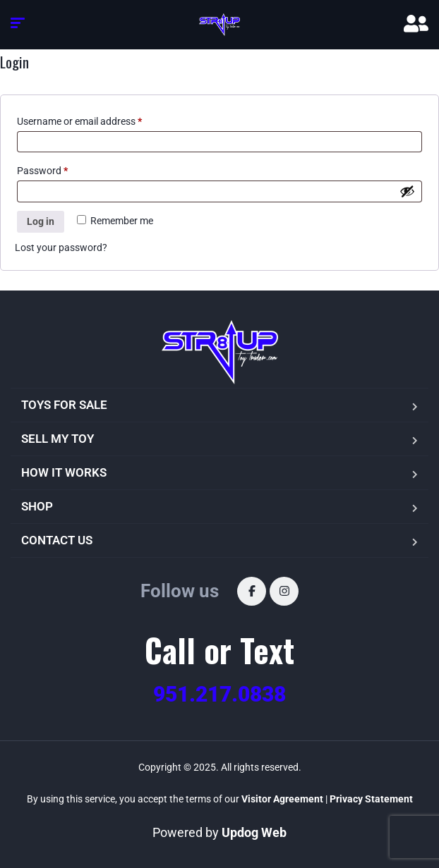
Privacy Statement (371, 799)
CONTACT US (57, 540)
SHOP (37, 506)
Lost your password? (61, 247)
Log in (41, 221)
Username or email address (79, 121)
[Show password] (407, 191)
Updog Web (254, 832)
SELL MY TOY (58, 439)
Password (42, 171)
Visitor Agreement (282, 799)
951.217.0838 (220, 694)
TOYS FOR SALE (64, 405)
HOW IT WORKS (64, 472)
